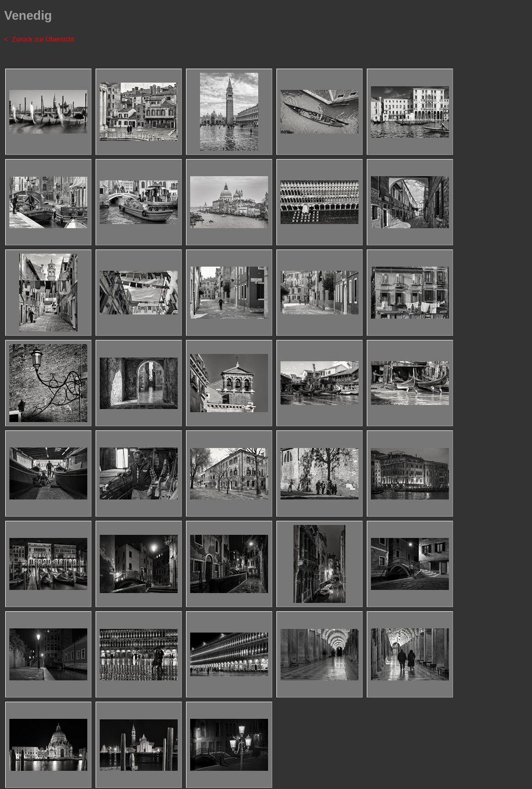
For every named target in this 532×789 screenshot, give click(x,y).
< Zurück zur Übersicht (39, 39)
